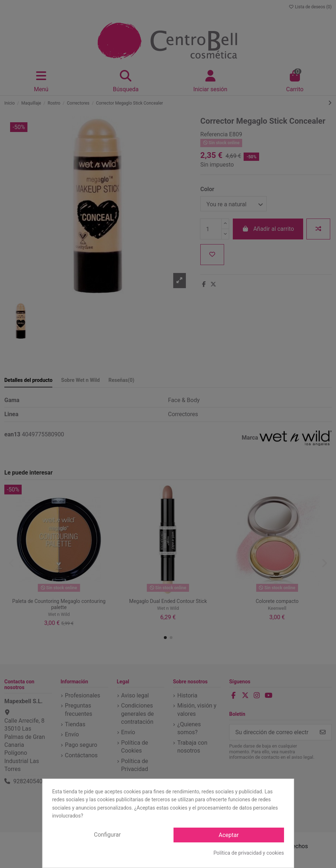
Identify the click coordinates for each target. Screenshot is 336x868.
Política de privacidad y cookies (248, 853)
